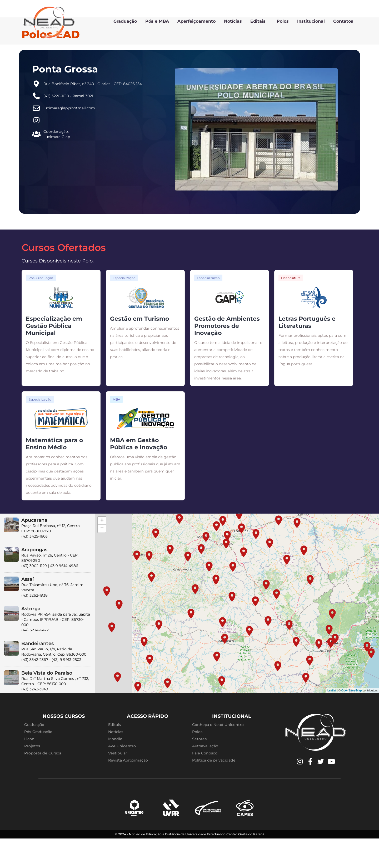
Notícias (233, 21)
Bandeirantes (38, 669)
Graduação (125, 21)
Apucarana (34, 545)
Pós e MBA (157, 21)
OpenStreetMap (352, 716)
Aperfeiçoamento (196, 21)
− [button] (102, 554)
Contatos (343, 21)
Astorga (31, 634)
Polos (283, 21)
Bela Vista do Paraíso (47, 698)
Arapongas (34, 575)
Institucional (311, 21)
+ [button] (102, 546)
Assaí (28, 604)
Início (27, 50)
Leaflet (332, 716)
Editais (259, 21)
